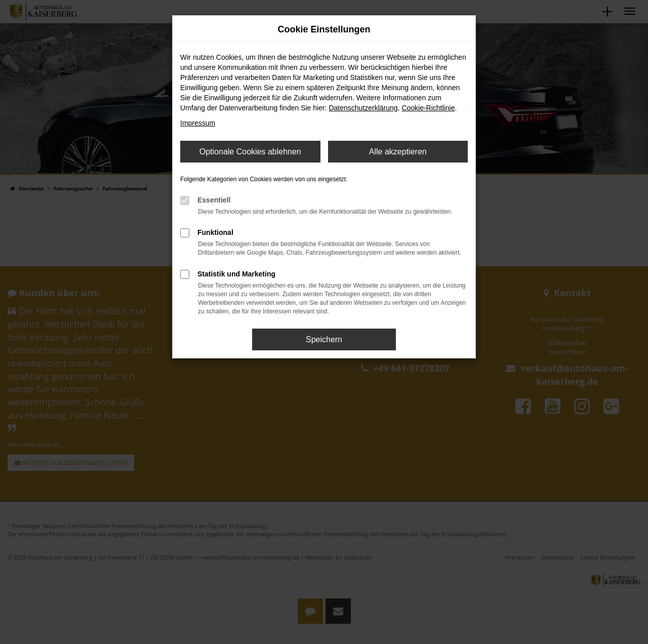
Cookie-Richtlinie (428, 108)
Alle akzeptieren (398, 152)
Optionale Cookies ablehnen (250, 152)
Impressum (198, 123)
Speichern (324, 339)
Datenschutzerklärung (363, 108)
